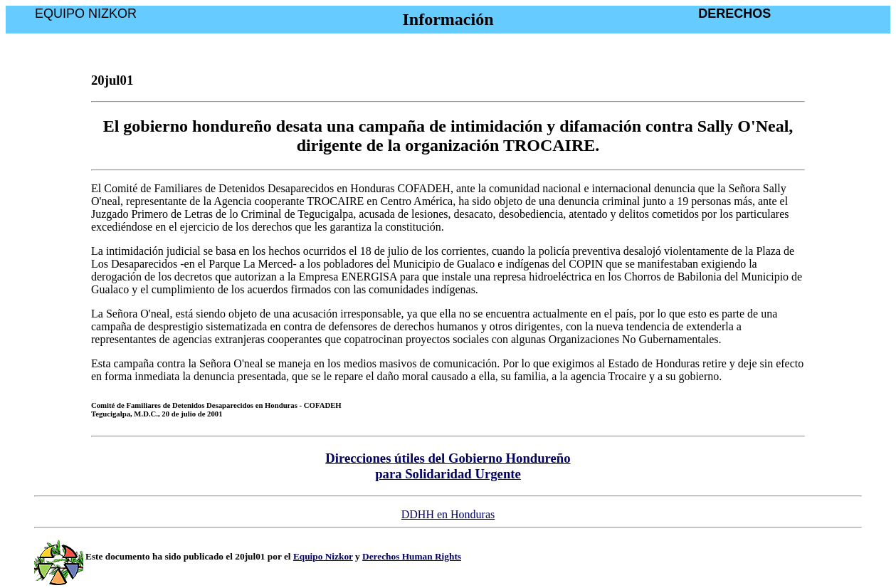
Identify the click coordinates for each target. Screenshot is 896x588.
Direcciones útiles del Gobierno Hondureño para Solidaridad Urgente (448, 466)
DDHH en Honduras (448, 514)
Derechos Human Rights (412, 556)
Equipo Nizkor (323, 556)
